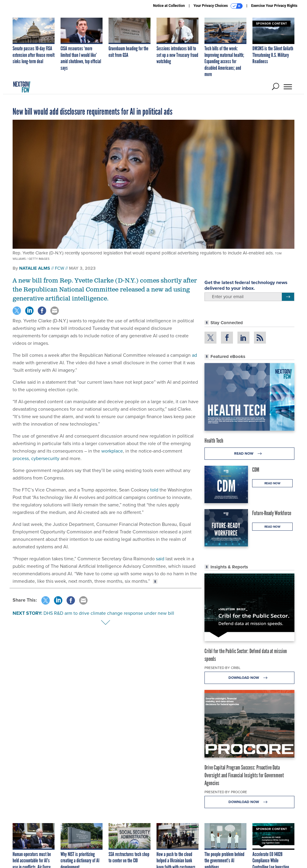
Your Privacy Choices (218, 6)
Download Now (250, 678)
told (154, 490)
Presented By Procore (226, 792)
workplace (112, 451)
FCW (60, 268)
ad (194, 355)
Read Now (250, 454)
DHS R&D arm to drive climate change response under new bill (109, 613)
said (160, 559)
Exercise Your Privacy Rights (274, 6)
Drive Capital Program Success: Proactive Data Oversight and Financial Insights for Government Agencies (244, 775)
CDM (256, 470)
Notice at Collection (169, 6)
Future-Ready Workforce (272, 513)
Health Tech (214, 441)
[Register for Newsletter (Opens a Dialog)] (288, 297)
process (21, 458)
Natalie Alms (35, 268)
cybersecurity (45, 458)
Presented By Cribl (222, 668)
